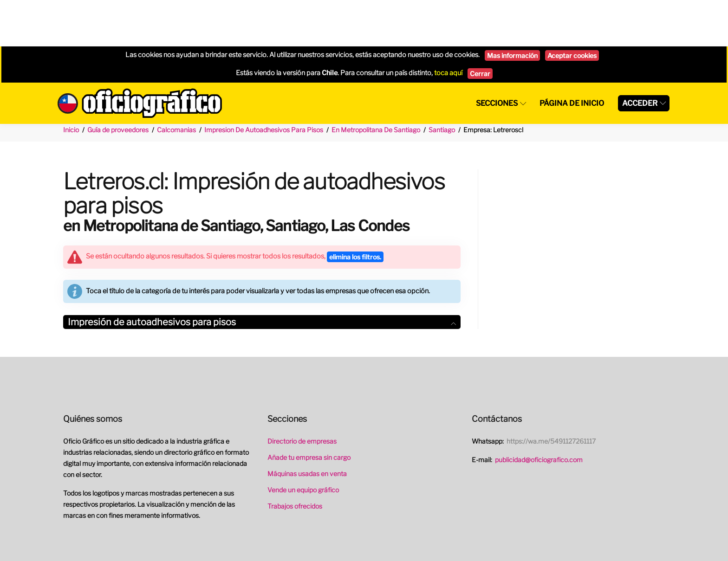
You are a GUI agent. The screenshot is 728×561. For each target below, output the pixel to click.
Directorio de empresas (302, 395)
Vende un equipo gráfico (303, 443)
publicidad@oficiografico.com (539, 413)
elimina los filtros (355, 210)
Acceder (640, 57)
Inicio (71, 83)
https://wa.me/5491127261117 (551, 395)
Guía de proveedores (118, 83)
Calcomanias (176, 83)
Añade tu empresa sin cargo (309, 411)
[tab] (262, 276)
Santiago (442, 83)
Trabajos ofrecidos (295, 460)
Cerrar (480, 27)
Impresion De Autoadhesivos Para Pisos (264, 83)
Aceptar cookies (572, 9)
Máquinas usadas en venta (307, 427)
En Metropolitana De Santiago (376, 83)
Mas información (512, 9)
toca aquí (448, 26)
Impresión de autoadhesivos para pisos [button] (262, 276)
